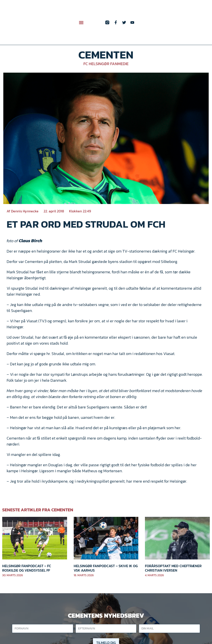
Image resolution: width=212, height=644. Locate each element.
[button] (81, 22)
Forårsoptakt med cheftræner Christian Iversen (173, 568)
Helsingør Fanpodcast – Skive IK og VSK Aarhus (106, 568)
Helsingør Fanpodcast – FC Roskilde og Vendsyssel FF (27, 568)
